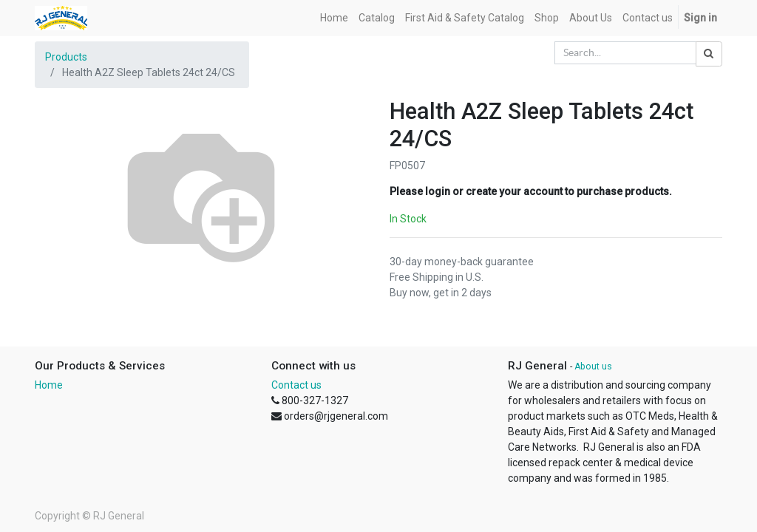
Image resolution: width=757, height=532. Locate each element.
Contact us (296, 385)
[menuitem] (334, 18)
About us (593, 366)
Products (66, 57)
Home (49, 385)
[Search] (709, 54)
